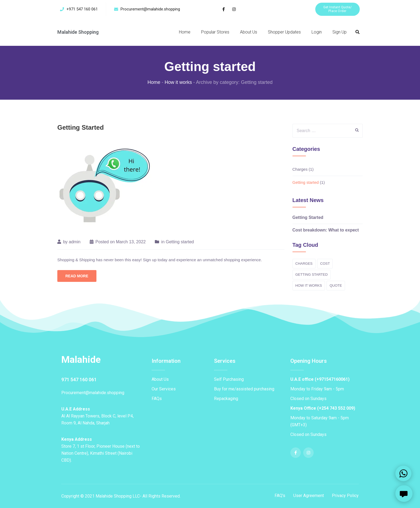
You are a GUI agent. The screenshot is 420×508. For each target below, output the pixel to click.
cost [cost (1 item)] (325, 264)
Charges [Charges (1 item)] (304, 264)
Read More (77, 276)
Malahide (81, 360)
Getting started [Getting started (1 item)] (312, 274)
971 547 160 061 (79, 379)
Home (185, 32)
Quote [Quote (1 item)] (336, 285)
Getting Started (80, 127)
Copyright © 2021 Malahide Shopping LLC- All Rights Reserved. (121, 496)
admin (75, 242)
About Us (249, 32)
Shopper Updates (284, 32)
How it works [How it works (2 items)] (309, 285)
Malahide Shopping (78, 32)
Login (317, 32)
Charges (300, 169)
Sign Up (340, 32)
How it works (178, 82)
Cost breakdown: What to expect (326, 230)
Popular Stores (215, 32)
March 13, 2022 (131, 242)
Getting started (180, 242)
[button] (337, 9)
